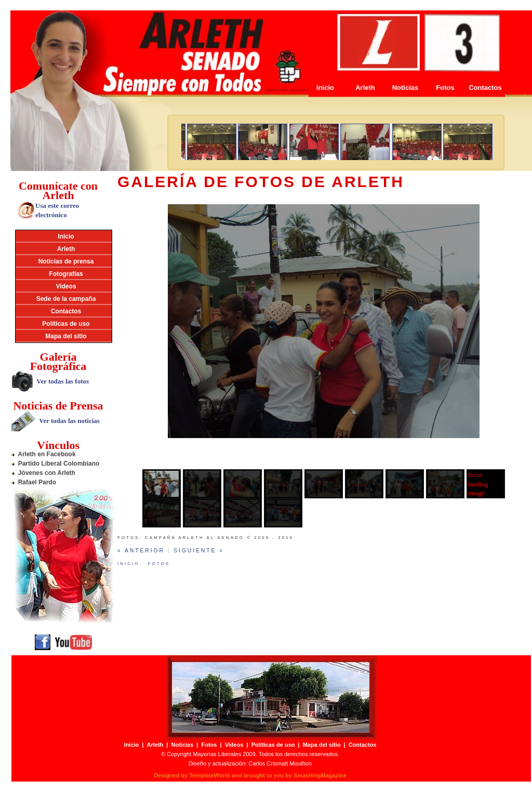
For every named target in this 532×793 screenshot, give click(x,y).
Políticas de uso (66, 324)
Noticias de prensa (66, 261)
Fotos (445, 88)
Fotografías (66, 274)
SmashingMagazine (320, 775)
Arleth (365, 88)
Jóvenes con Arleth (43, 473)
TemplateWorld (209, 775)
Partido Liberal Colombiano (55, 464)
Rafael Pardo (34, 482)
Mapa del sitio (66, 336)
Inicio (325, 88)
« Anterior (141, 551)
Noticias (405, 88)
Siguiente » (199, 551)
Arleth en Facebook (44, 454)
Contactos (485, 88)
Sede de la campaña (66, 299)
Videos (66, 286)
